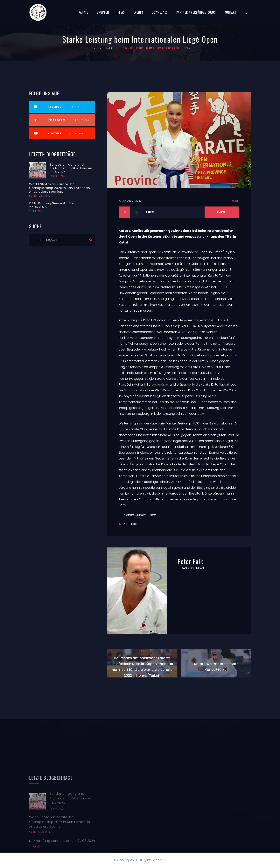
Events (138, 12)
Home (93, 48)
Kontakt (230, 12)
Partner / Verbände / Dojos (196, 12)
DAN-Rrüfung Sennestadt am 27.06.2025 (53, 205)
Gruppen (103, 12)
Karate (83, 12)
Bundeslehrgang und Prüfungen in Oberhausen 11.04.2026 (71, 168)
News (121, 12)
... (246, 12)
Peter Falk (130, 524)
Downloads (160, 12)
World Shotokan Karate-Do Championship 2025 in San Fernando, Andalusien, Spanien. (60, 188)
